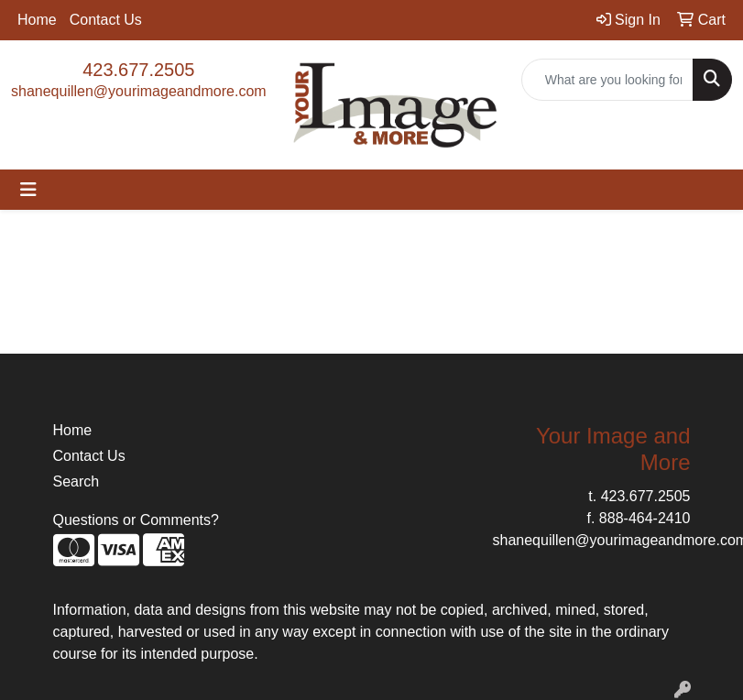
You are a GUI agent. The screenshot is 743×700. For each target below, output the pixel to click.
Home (37, 20)
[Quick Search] (607, 80)
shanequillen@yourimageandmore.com (139, 91)
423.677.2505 (138, 70)
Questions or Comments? (136, 520)
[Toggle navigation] (28, 190)
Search (76, 481)
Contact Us (106, 20)
